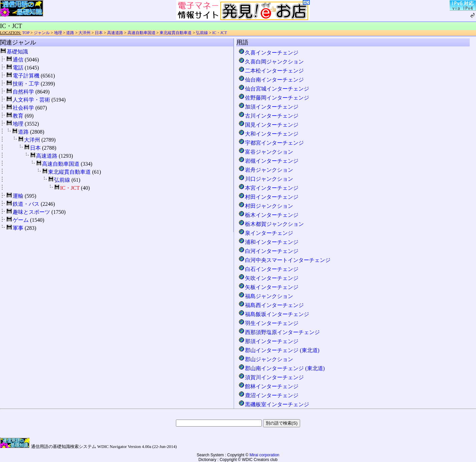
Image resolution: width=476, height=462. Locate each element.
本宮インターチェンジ (268, 188)
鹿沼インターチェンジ (268, 395)
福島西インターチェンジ (271, 305)
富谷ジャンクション (266, 152)
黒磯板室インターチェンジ (274, 404)
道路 (70, 33)
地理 (58, 33)
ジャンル (42, 33)
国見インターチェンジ (268, 125)
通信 (18, 60)
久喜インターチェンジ (268, 53)
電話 (18, 68)
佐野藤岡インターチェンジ (274, 98)
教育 (18, 116)
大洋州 (84, 33)
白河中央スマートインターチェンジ (284, 260)
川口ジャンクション (266, 179)
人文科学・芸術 (31, 100)
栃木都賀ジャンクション (271, 224)
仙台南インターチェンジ (271, 80)
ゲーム (21, 220)
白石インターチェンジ (268, 269)
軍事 (18, 228)
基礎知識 (17, 52)
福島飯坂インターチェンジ (274, 314)
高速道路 (115, 33)
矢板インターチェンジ (268, 287)
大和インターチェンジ (268, 134)
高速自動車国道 (142, 33)
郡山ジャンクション (266, 359)
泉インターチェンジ (266, 233)
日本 (99, 33)
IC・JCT (220, 33)
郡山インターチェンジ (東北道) (279, 350)
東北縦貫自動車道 (176, 33)
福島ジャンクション (266, 296)
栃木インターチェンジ (268, 215)
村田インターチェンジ (268, 197)
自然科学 (23, 92)
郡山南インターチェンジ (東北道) (282, 368)
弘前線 (202, 33)
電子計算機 (26, 76)
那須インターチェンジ (268, 341)
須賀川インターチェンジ (271, 377)
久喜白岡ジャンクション (271, 62)
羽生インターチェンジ (268, 323)
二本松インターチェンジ (271, 71)
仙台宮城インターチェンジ (274, 89)
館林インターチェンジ (268, 386)
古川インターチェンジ (268, 116)
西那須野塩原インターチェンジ (279, 332)
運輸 (18, 196)
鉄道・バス (26, 204)
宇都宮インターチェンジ (271, 143)
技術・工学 (26, 84)
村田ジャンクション (266, 206)
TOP (26, 33)
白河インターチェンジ (268, 251)
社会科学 (23, 108)
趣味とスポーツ (31, 212)
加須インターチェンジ (268, 107)
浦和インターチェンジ (268, 242)
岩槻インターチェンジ (268, 161)
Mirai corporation (264, 455)
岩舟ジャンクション (266, 170)
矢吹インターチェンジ (268, 278)
